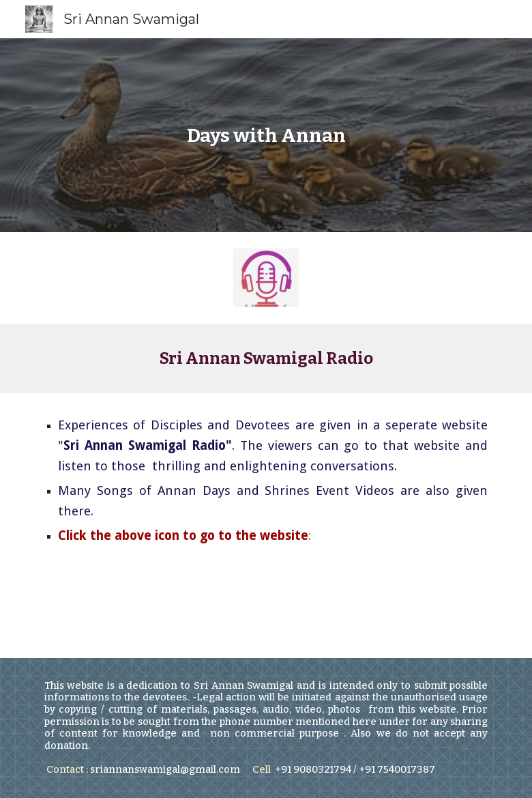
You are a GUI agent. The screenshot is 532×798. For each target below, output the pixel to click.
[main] (266, 136)
